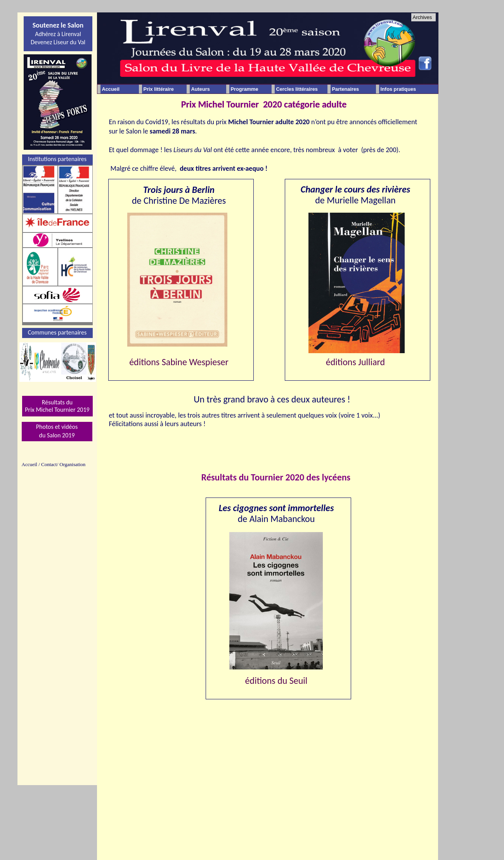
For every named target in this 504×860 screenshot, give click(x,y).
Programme (245, 89)
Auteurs (201, 89)
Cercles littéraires (297, 89)
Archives (423, 17)
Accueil (111, 89)
